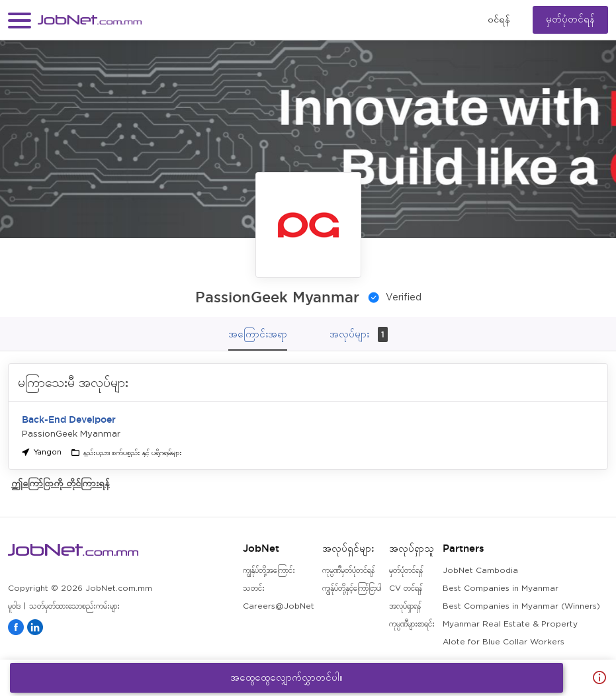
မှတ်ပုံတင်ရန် (570, 20)
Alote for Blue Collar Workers (504, 642)
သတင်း (254, 588)
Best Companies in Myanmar (501, 588)
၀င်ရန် (499, 20)
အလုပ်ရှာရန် (405, 606)
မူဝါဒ (14, 606)
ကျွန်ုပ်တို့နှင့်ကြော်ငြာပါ (352, 588)
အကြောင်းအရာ (258, 334)
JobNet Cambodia (480, 571)
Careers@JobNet (279, 606)
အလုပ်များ (359, 334)
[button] (20, 20)
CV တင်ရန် (406, 588)
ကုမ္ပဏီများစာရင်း (412, 624)
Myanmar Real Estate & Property (510, 624)
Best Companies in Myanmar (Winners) (521, 606)
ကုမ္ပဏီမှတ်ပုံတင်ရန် (348, 571)
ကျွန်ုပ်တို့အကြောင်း (269, 571)
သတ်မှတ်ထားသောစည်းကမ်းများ (74, 606)
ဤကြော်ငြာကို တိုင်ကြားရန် (61, 483)
